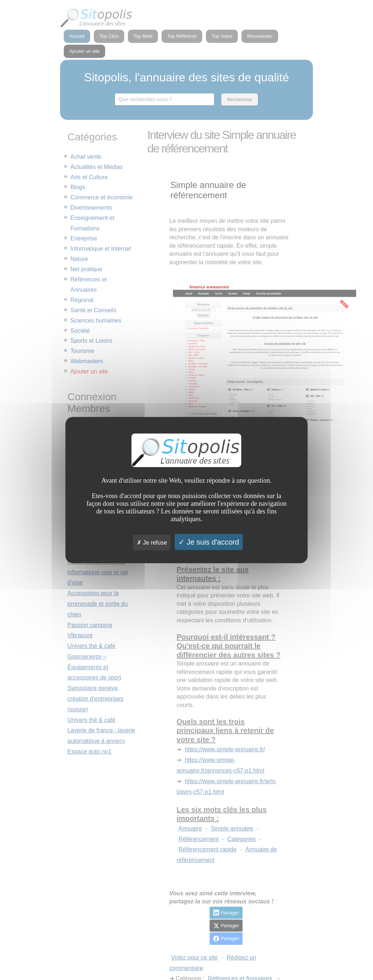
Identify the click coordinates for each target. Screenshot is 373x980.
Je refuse (152, 542)
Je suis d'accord (209, 542)
